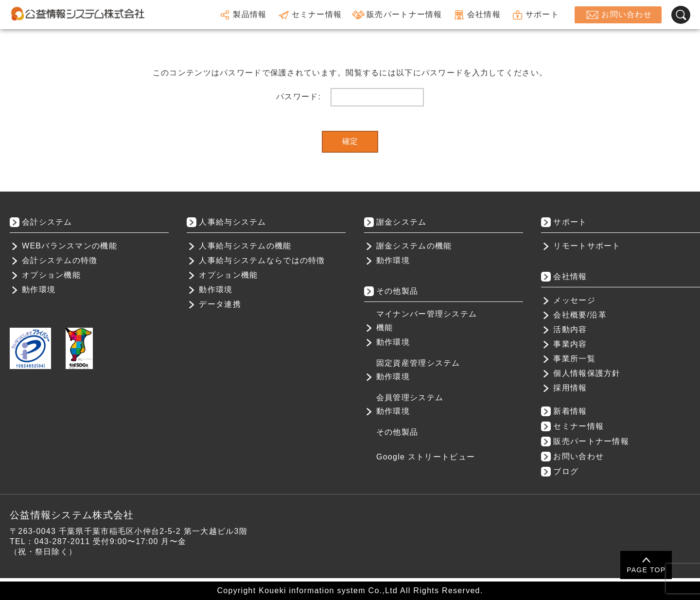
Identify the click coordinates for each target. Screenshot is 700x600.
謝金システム (402, 222)
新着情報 (570, 411)
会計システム (47, 222)
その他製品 (397, 432)
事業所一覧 (574, 359)
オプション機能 (51, 275)
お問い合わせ (618, 15)
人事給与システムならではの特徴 (262, 260)
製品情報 (242, 15)
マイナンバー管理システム (427, 314)
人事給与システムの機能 (245, 246)
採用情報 (570, 388)
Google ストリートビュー (426, 457)
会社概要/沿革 (580, 315)
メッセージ (574, 300)
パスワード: (350, 97)
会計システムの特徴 (60, 260)
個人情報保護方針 (587, 373)
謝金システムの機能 (414, 246)
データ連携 (220, 304)
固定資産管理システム (418, 363)
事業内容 (570, 344)
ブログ (566, 471)
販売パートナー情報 (397, 15)
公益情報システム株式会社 (72, 515)
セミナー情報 (309, 15)
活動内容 (570, 329)
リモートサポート (587, 246)
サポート (535, 15)
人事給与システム (232, 222)
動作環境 (39, 290)
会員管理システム (410, 397)
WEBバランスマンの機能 (70, 246)
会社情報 (476, 15)
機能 (385, 327)
